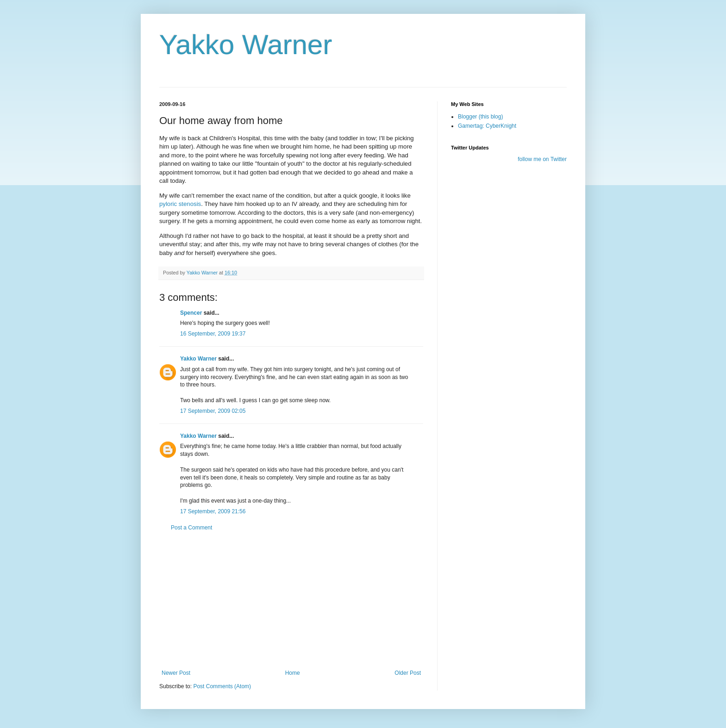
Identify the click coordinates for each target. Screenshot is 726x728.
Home (293, 673)
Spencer (191, 313)
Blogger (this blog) (480, 117)
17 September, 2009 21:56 (213, 511)
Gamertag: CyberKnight (487, 126)
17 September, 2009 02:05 (213, 411)
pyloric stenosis (180, 204)
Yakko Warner (246, 45)
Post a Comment (191, 528)
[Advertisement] (291, 600)
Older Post (408, 673)
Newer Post (176, 673)
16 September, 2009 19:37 (213, 334)
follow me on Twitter (542, 159)
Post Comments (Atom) (222, 686)
